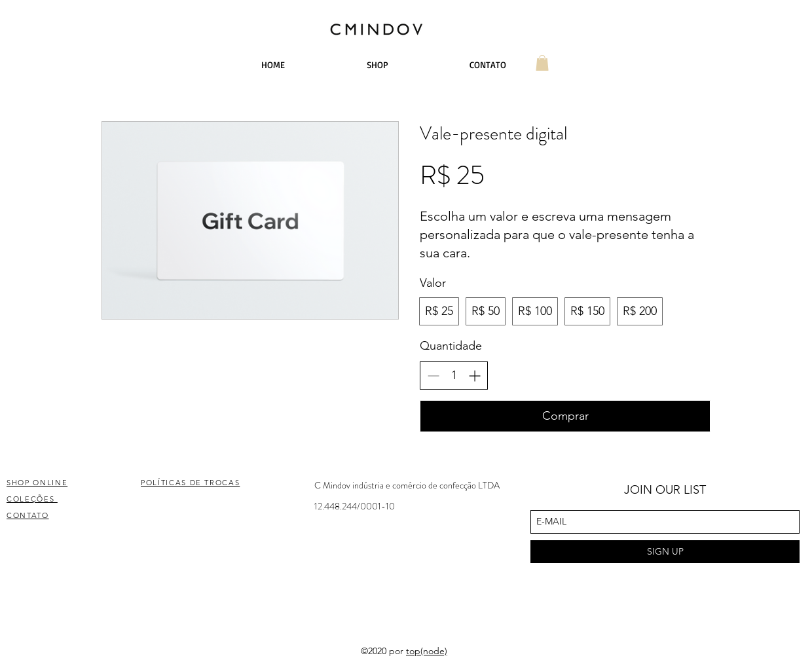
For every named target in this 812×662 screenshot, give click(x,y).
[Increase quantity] (474, 376)
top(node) (427, 651)
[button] (542, 63)
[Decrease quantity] (433, 376)
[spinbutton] (454, 376)
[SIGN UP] (665, 552)
